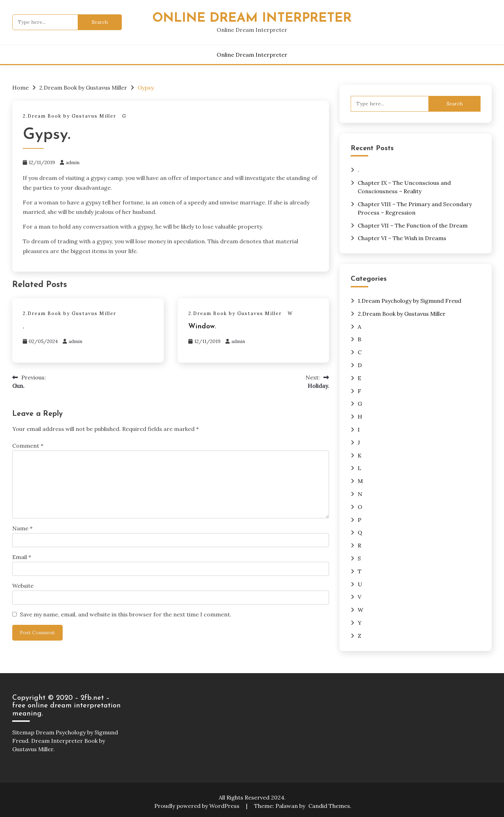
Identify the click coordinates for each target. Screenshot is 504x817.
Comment (28, 446)
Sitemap (23, 732)
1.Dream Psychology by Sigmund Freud (409, 301)
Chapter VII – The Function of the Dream (413, 225)
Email (22, 557)
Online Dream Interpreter (252, 18)
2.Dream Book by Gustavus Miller (69, 116)
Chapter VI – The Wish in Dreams (402, 238)
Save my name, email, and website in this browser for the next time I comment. (126, 614)
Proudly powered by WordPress (198, 806)
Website (23, 586)
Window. (202, 327)
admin (73, 162)
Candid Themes (329, 806)
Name (22, 528)
